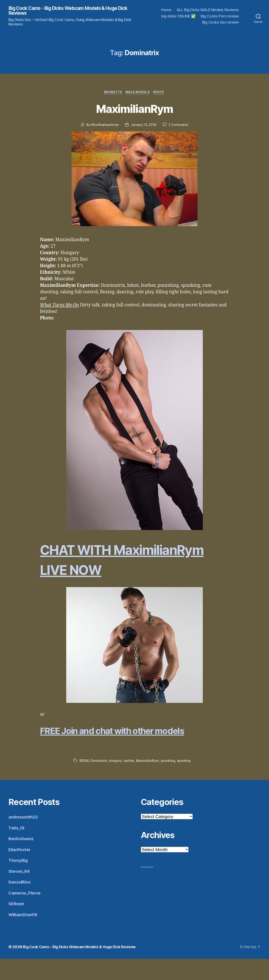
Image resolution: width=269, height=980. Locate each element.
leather (129, 782)
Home (166, 10)
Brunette (112, 93)
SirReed (17, 925)
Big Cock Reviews (145, 888)
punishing (168, 782)
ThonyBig (19, 882)
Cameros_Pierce (26, 914)
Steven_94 (20, 892)
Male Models (138, 93)
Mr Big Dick (151, 888)
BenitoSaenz (22, 860)
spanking (184, 782)
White (160, 93)
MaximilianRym (134, 109)
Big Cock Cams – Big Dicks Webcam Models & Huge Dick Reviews (82, 968)
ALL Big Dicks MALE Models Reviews (208, 10)
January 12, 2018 (144, 126)
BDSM (84, 782)
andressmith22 (24, 838)
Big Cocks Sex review (221, 23)
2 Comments (179, 126)
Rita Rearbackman (105, 126)
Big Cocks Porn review (220, 16)
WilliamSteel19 (24, 936)
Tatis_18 (17, 849)
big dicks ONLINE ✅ (178, 16)
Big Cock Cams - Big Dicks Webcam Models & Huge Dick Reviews (67, 11)
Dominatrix (99, 782)
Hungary (115, 782)
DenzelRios (20, 903)
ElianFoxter (20, 871)
